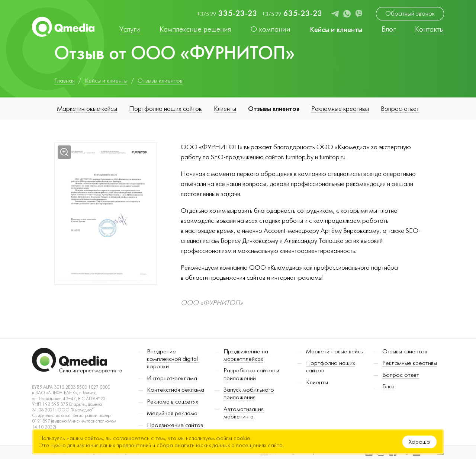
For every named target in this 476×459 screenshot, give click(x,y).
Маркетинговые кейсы (87, 109)
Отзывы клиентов (274, 109)
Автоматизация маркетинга (244, 413)
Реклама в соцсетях (173, 402)
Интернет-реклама (172, 378)
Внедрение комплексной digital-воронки (173, 359)
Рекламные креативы (340, 109)
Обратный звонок (410, 14)
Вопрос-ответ (400, 109)
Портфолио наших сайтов (165, 109)
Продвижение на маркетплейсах (246, 355)
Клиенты (225, 109)
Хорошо (419, 442)
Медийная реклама (172, 413)
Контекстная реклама (176, 390)
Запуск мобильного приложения (249, 394)
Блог (388, 386)
